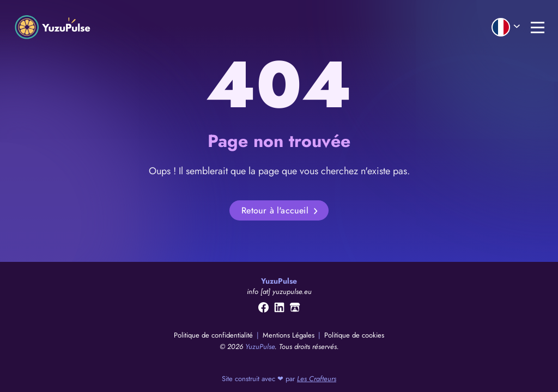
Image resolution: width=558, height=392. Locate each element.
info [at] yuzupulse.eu (279, 292)
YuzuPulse (260, 347)
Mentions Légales (290, 335)
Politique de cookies (354, 335)
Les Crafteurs (317, 379)
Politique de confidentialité (214, 335)
